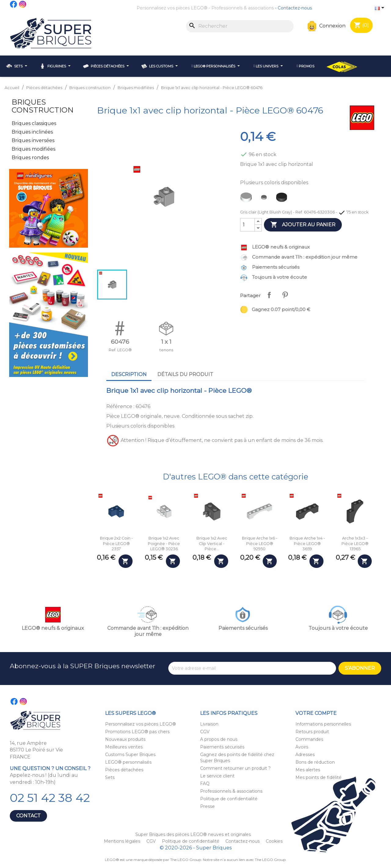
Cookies (274, 841)
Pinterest (285, 295)
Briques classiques (34, 123)
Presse (207, 806)
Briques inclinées (32, 132)
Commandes (309, 739)
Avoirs (302, 747)
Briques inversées (33, 140)
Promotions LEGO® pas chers (137, 732)
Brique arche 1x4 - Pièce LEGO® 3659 (307, 543)
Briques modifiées (33, 149)
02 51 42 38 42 (50, 798)
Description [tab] (129, 374)
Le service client (217, 776)
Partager (269, 295)
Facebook (14, 4)
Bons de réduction (315, 762)
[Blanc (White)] (247, 199)
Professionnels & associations (243, 8)
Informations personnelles (323, 724)
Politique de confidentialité (229, 799)
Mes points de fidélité (318, 777)
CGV (205, 732)
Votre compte (316, 713)
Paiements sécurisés (222, 747)
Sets (110, 777)
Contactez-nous (295, 8)
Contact (28, 816)
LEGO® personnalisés (128, 762)
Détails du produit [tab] (185, 374)
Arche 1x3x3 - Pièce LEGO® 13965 (355, 543)
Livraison (209, 724)
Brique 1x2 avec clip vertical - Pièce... (212, 543)
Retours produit (312, 732)
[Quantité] (247, 225)
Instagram (23, 4)
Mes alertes (308, 770)
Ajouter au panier (303, 225)
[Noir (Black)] (283, 199)
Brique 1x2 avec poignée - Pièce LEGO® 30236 (164, 543)
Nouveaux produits (125, 739)
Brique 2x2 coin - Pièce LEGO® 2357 (116, 543)
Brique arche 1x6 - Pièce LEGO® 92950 (260, 543)
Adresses (305, 755)
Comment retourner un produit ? (235, 768)
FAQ (205, 784)
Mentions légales (123, 841)
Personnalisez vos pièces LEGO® (172, 8)
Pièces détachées (124, 770)
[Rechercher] (240, 26)
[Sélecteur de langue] (381, 8)
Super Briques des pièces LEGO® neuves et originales (193, 834)
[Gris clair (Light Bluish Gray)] (265, 199)
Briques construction (43, 106)
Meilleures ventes (124, 747)
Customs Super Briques (130, 755)
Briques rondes (30, 158)
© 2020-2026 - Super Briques (196, 848)
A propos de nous (219, 739)
